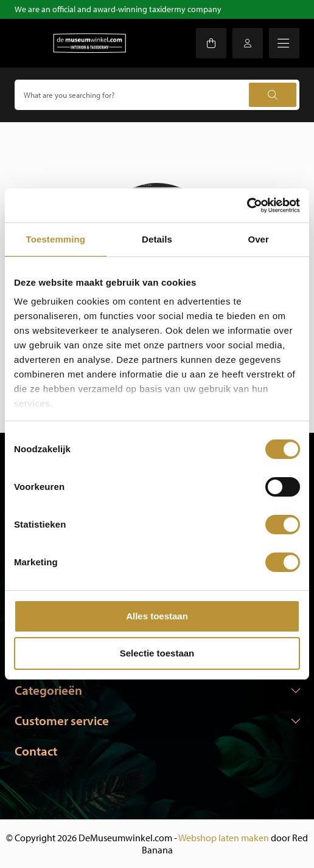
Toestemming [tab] (56, 239)
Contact (36, 751)
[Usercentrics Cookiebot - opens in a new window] (247, 205)
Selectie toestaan (157, 653)
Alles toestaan (157, 616)
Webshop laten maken (224, 838)
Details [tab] (157, 239)
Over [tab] (258, 239)
